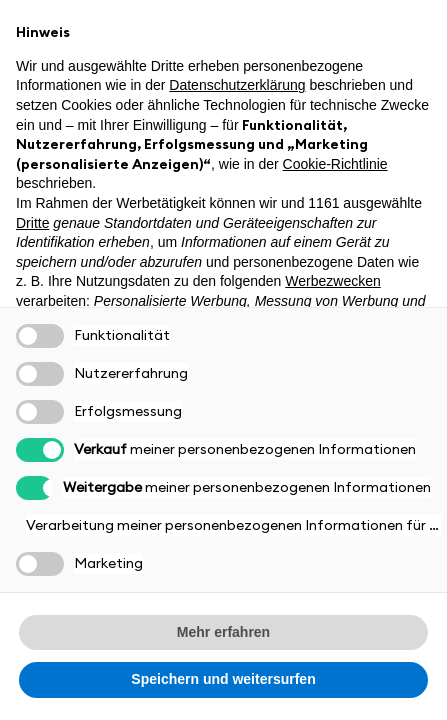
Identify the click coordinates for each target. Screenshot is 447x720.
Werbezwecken (332, 281)
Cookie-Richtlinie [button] (335, 164)
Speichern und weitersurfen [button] (223, 679)
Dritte (32, 223)
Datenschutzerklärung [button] (237, 85)
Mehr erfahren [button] (223, 632)
